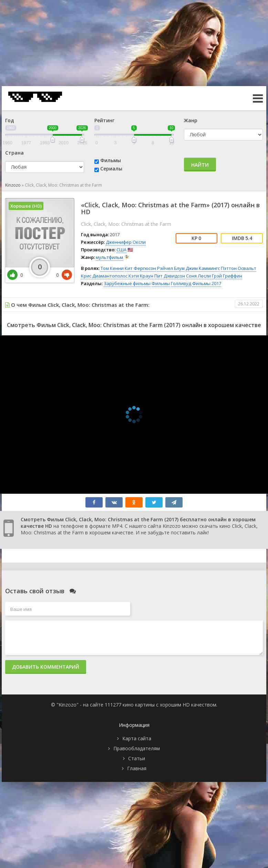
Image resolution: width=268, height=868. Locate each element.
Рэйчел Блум (171, 268)
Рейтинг (104, 120)
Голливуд (181, 283)
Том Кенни (112, 268)
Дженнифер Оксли (126, 242)
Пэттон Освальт (239, 268)
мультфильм (109, 257)
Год (10, 120)
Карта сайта (137, 738)
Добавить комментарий (46, 667)
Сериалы (111, 169)
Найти (200, 165)
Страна (14, 153)
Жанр (191, 120)
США (121, 250)
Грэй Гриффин (227, 276)
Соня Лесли (198, 276)
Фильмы (111, 160)
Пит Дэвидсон (170, 276)
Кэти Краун (141, 276)
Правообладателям (137, 748)
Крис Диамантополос (104, 276)
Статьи (137, 758)
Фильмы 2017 (207, 283)
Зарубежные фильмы (127, 283)
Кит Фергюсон (140, 268)
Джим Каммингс (203, 268)
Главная (137, 768)
